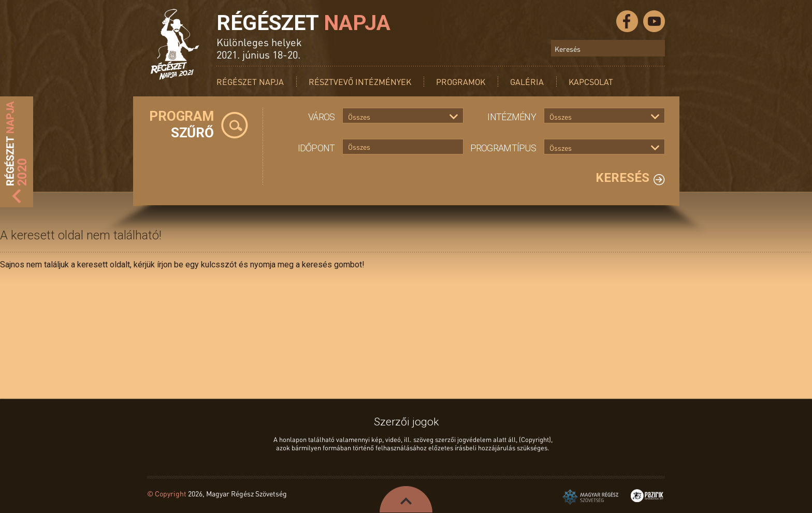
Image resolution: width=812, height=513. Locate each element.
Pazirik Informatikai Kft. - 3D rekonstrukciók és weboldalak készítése (647, 496)
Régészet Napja (250, 82)
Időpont (316, 148)
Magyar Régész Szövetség (590, 497)
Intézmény (512, 117)
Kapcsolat (591, 82)
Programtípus (503, 148)
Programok (461, 82)
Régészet (303, 23)
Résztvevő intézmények (360, 82)
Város (321, 117)
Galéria (527, 82)
